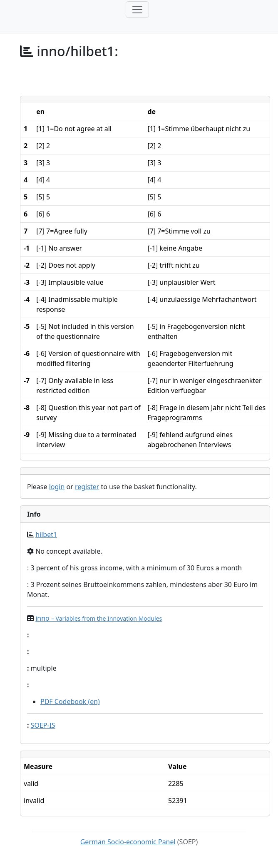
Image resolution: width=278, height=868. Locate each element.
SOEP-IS (43, 725)
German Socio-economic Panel (128, 842)
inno (99, 618)
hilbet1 (46, 535)
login (57, 487)
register (87, 487)
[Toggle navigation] (137, 10)
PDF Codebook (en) (70, 701)
